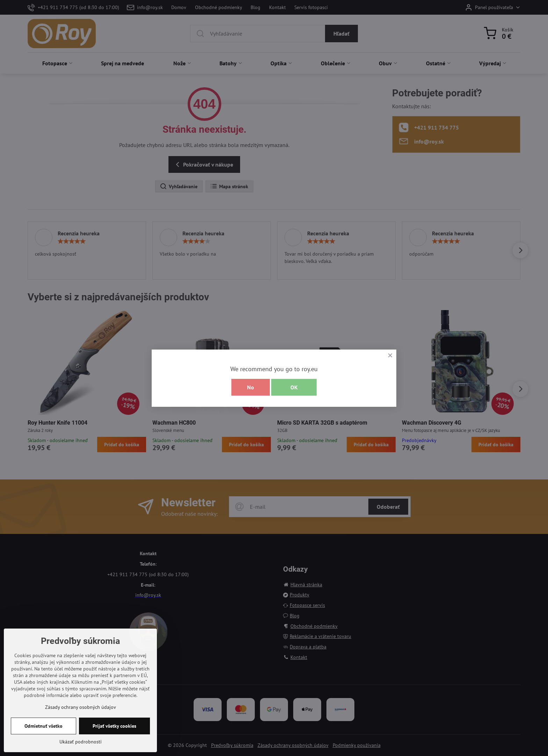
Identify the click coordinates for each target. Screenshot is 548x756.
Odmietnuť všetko (44, 726)
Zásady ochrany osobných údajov (81, 707)
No (251, 387)
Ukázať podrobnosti (81, 742)
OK (294, 387)
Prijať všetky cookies (114, 726)
